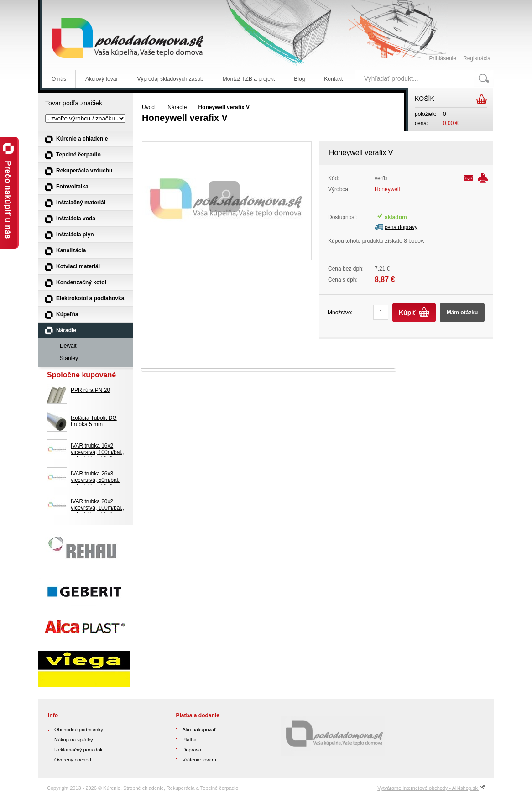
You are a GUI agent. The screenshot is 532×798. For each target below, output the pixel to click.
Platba (190, 740)
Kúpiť (407, 313)
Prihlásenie (443, 58)
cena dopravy (401, 227)
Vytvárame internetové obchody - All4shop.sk (431, 788)
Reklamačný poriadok (78, 750)
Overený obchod (73, 760)
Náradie (177, 107)
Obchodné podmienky (79, 730)
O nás (59, 79)
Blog (299, 79)
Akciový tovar (102, 79)
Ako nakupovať (199, 730)
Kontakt (333, 79)
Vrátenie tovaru (199, 760)
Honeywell (387, 189)
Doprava (192, 750)
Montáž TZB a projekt (249, 79)
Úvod (148, 107)
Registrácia (477, 58)
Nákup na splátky (73, 740)
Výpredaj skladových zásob (170, 79)
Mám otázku (462, 313)
